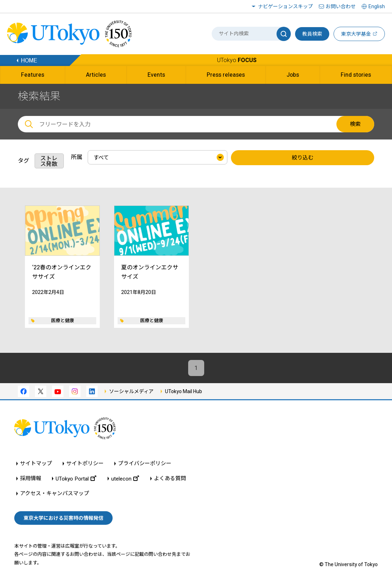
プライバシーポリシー (145, 464)
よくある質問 (170, 479)
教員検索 (312, 34)
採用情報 (31, 479)
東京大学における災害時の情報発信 (63, 518)
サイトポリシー (85, 464)
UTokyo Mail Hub (184, 391)
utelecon (125, 479)
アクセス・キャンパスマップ (55, 494)
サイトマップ (36, 464)
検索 (355, 124)
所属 (77, 157)
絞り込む (303, 158)
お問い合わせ (341, 6)
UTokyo (237, 60)
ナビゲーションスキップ (285, 6)
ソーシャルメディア (131, 391)
